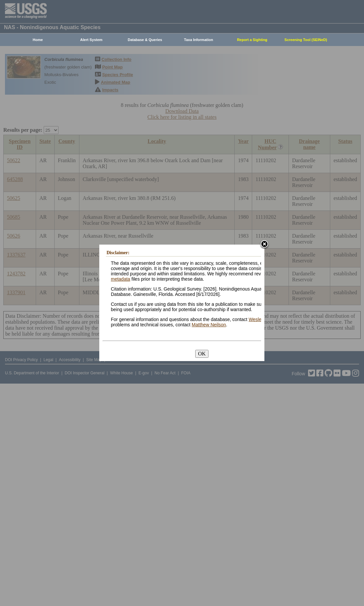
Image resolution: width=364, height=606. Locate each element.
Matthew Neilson (209, 325)
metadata (120, 279)
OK (202, 354)
